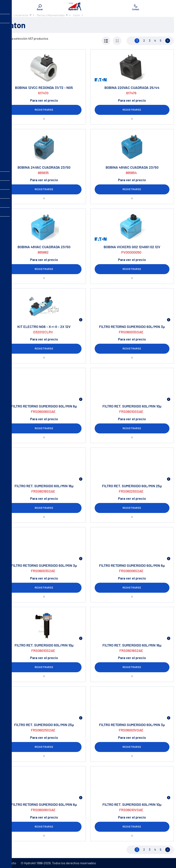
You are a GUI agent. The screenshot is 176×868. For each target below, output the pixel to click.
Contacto (10, 863)
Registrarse (44, 110)
